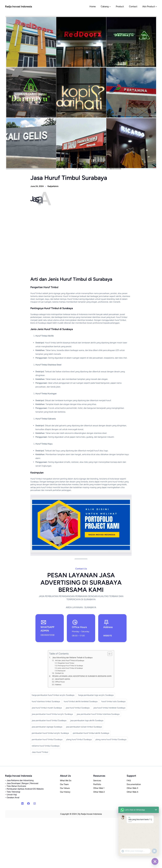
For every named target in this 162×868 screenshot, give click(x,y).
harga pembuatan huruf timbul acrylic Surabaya (53, 695)
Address (58, 685)
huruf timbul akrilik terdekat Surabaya (81, 701)
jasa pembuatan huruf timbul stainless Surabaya (98, 714)
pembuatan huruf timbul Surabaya (47, 739)
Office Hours (60, 682)
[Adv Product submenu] (156, 7)
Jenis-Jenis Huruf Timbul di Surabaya (70, 668)
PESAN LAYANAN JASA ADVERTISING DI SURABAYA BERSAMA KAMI (82, 676)
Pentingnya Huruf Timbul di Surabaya (70, 666)
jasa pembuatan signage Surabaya (47, 727)
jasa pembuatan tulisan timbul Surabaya (84, 727)
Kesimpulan (62, 671)
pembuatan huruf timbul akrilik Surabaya (91, 733)
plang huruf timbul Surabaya (79, 739)
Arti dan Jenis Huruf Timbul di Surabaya (70, 660)
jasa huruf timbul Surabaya (78, 708)
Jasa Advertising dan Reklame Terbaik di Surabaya (72, 657)
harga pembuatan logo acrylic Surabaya (96, 695)
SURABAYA (109, 631)
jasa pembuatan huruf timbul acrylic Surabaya (52, 714)
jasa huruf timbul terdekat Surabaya (109, 708)
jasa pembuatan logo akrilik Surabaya (87, 720)
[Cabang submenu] (110, 7)
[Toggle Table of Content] (109, 654)
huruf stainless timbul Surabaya (46, 701)
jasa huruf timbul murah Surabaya (47, 708)
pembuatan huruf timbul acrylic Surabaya (50, 733)
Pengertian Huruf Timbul (66, 663)
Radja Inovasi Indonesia (18, 6)
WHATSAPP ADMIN (63, 679)
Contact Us (59, 673)
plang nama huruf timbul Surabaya (111, 739)
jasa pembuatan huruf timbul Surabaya (49, 720)
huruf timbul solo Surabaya (113, 701)
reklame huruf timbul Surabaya (46, 746)
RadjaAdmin (53, 186)
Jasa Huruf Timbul (40, 752)
